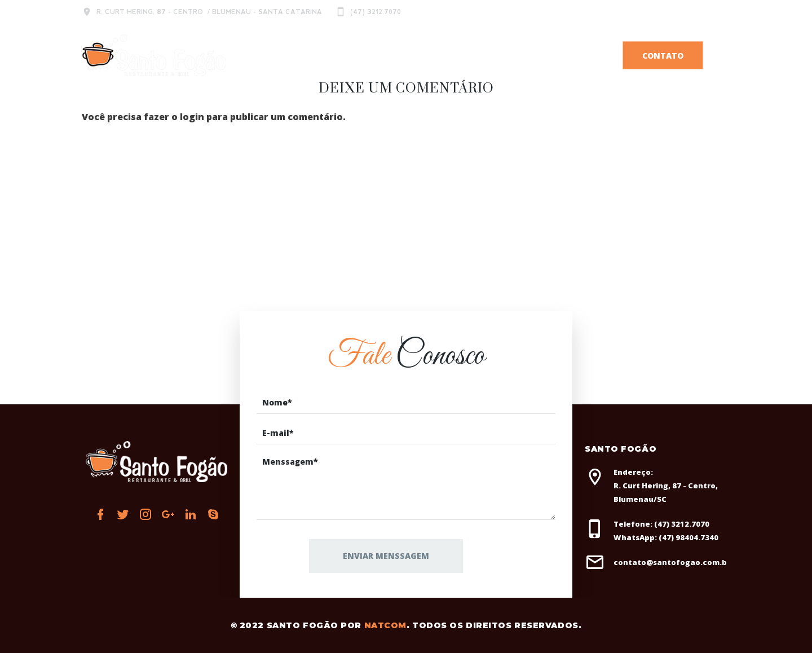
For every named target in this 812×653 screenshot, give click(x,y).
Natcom (385, 625)
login (192, 117)
